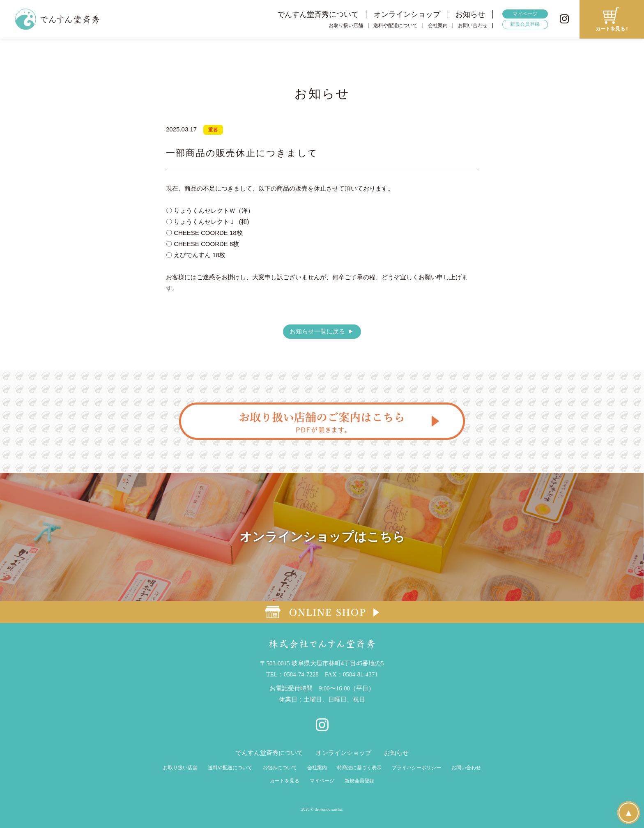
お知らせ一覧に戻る (317, 331)
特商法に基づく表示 (359, 768)
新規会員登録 (525, 24)
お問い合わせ (473, 26)
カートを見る (285, 781)
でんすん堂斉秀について (318, 14)
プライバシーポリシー (416, 768)
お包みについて (280, 768)
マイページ (525, 14)
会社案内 (438, 26)
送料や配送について (396, 26)
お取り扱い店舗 (346, 26)
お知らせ (470, 14)
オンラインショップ (407, 14)
